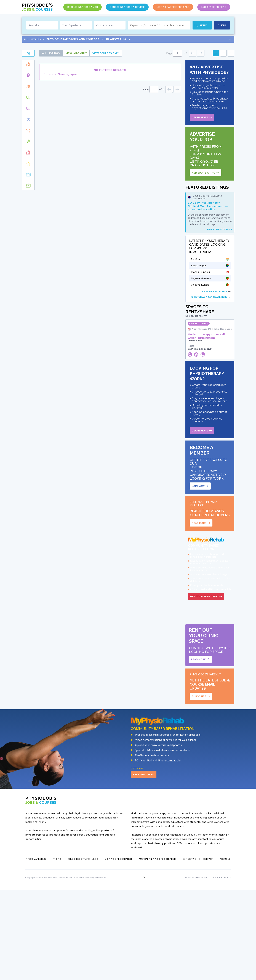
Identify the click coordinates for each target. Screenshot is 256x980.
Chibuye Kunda (200, 285)
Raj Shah (196, 259)
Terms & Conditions (195, 968)
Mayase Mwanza (201, 278)
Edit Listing (189, 949)
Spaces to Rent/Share (44, 85)
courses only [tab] (136, 53)
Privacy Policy (222, 968)
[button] (60, 151)
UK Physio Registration (118, 949)
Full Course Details (220, 229)
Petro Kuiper (198, 265)
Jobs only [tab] (106, 53)
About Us (225, 949)
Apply (58, 64)
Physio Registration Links (83, 949)
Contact (208, 949)
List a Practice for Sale (173, 7)
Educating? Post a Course (127, 7)
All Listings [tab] (81, 53)
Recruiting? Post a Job (82, 7)
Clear (28, 64)
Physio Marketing (36, 949)
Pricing (57, 949)
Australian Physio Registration (157, 949)
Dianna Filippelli (200, 272)
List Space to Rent (214, 7)
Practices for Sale (42, 74)
